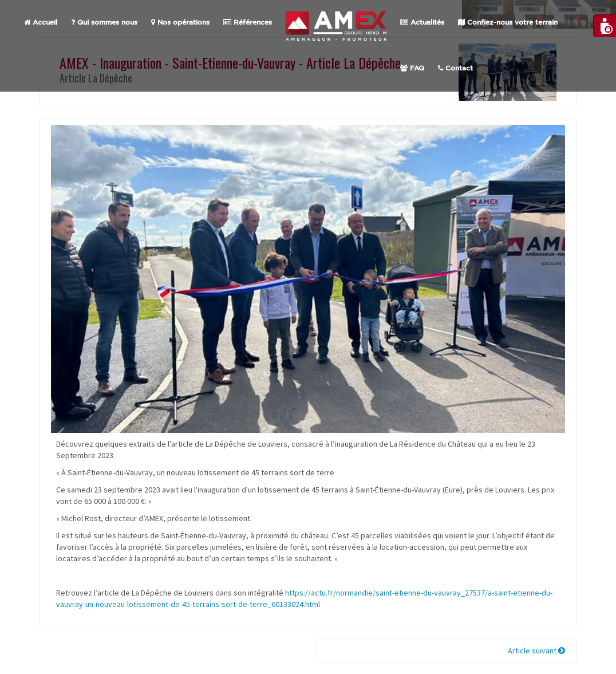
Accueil (41, 22)
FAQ (412, 68)
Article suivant (536, 651)
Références (248, 22)
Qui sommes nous (104, 22)
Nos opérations (180, 22)
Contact (455, 68)
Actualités (422, 22)
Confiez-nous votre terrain (508, 22)
